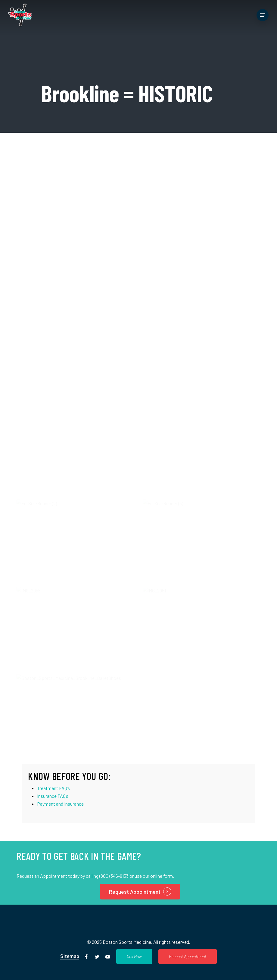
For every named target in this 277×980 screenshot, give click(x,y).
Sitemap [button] (70, 956)
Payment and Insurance (60, 804)
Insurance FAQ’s (53, 796)
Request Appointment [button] (135, 892)
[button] (263, 15)
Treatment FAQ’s (53, 788)
